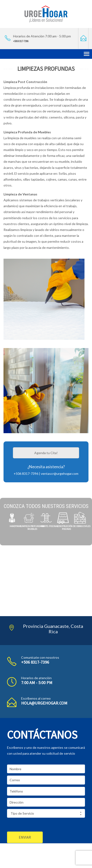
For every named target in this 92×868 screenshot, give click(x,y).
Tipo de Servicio (46, 813)
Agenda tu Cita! (46, 453)
